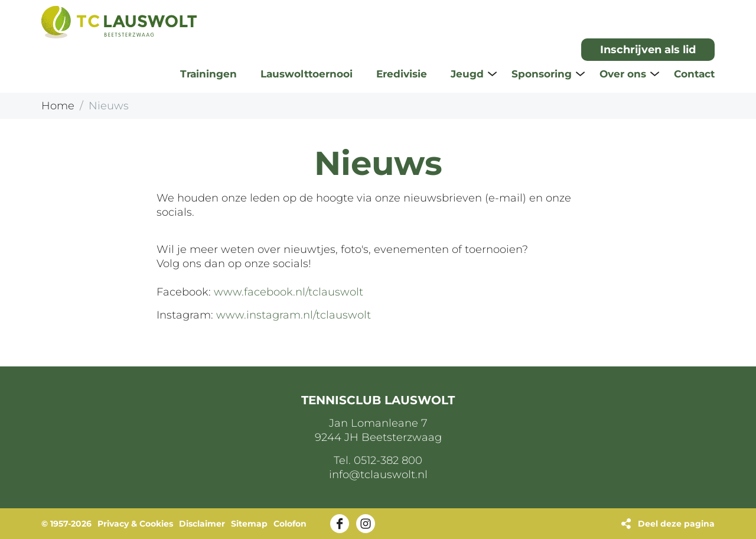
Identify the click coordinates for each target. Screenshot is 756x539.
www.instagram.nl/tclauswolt (294, 315)
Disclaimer (202, 524)
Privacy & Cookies (135, 524)
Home (58, 106)
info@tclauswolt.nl (378, 475)
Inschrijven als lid (648, 50)
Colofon (290, 524)
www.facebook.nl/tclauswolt (289, 292)
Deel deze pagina (676, 524)
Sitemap (249, 524)
